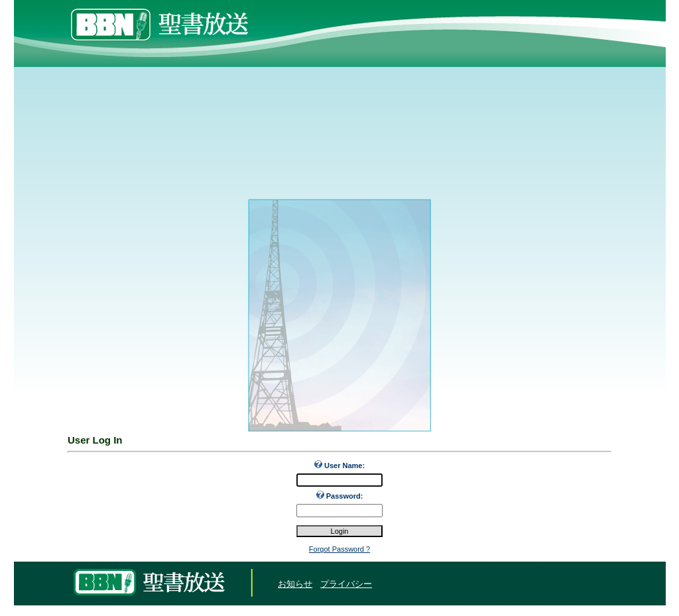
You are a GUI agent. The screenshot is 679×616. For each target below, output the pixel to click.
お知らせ (295, 584)
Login (27, 584)
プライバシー (346, 584)
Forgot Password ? (339, 549)
